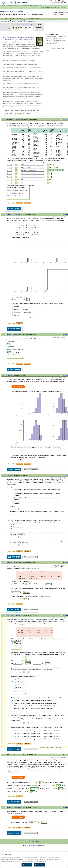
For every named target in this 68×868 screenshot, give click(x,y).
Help (59, 8)
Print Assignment (30, 21)
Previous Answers (19, 119)
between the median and (22, 312)
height (16, 646)
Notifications (54, 8)
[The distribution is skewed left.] (8, 188)
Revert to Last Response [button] (55, 747)
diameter (17, 643)
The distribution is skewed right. (19, 190)
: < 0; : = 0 (19, 685)
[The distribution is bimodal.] (8, 196)
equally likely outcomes (16, 349)
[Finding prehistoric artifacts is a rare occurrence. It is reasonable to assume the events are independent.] (13, 498)
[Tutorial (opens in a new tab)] (27, 551)
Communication (23, 6)
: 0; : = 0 (19, 691)
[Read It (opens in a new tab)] (20, 203)
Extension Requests (17, 21)
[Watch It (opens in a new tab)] (27, 203)
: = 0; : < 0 (19, 679)
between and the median (21, 309)
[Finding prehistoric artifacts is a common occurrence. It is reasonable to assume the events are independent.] (13, 502)
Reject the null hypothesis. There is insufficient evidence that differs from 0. (34, 708)
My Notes (65, 119)
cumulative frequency (15, 355)
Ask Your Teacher (6, 21)
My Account (63, 8)
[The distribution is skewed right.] (8, 190)
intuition (12, 344)
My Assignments (10, 6)
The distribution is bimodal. (16, 196)
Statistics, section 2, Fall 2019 (7, 11)
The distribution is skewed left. (17, 188)
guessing (12, 347)
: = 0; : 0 (20, 688)
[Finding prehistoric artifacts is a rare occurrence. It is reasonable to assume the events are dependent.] (13, 494)
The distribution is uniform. (16, 193)
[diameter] (13, 643)
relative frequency (15, 352)
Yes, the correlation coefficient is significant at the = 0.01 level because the (38, 734)
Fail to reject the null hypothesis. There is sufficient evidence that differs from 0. (35, 706)
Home (3, 6)
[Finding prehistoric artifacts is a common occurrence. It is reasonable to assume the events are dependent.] (13, 489)
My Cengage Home (45, 8)
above (16, 315)
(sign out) (64, 1)
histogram (12, 341)
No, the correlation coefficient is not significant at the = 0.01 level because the (39, 731)
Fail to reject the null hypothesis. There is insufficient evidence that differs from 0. (35, 703)
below (16, 306)
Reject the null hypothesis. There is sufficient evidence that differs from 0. (34, 700)
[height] (13, 646)
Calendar (30, 6)
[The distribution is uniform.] (8, 193)
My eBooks (38, 6)
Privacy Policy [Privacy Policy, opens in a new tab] (43, 863)
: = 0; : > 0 (19, 682)
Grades (17, 6)
